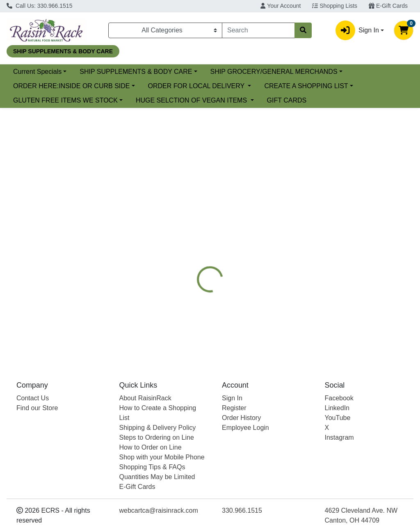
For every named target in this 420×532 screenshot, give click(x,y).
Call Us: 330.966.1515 (39, 6)
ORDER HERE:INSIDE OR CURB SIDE (71, 86)
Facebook (339, 398)
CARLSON (332, 222)
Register (234, 408)
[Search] (258, 30)
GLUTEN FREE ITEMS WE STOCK (65, 100)
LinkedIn (337, 408)
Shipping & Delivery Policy (158, 428)
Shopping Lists (335, 6)
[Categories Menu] (165, 30)
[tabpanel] (298, 300)
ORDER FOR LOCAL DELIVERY (197, 86)
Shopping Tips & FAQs (152, 467)
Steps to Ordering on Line (157, 437)
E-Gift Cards (388, 6)
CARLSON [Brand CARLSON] (272, 308)
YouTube (338, 418)
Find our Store (37, 408)
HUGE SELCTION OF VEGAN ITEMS (192, 100)
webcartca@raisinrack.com (159, 510)
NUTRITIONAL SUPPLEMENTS (263, 222)
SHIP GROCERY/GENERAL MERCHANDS (274, 72)
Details (198, 222)
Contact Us (33, 398)
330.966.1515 (242, 510)
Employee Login (245, 428)
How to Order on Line (151, 447)
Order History (241, 418)
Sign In (232, 398)
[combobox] (258, 30)
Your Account (281, 6)
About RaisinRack (145, 398)
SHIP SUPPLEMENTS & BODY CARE (136, 72)
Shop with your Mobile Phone (162, 457)
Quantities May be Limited (157, 477)
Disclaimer (203, 237)
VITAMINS (374, 222)
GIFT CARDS (287, 100)
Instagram (339, 437)
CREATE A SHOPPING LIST (306, 86)
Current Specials (37, 72)
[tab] (198, 222)
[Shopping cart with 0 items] (404, 30)
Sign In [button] (357, 30)
